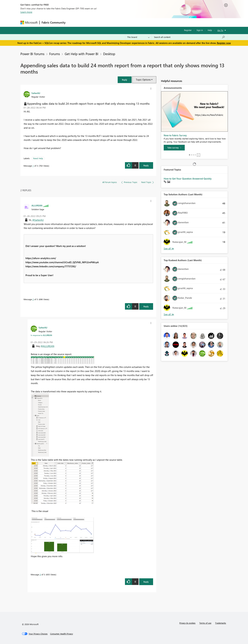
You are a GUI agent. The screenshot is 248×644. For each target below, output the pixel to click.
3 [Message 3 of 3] (40, 574)
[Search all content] (190, 37)
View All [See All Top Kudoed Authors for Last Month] (169, 314)
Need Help (38, 158)
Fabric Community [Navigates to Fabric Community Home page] (54, 22)
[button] (125, 80)
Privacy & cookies (187, 623)
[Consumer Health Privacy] (62, 634)
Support (153, 22)
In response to (41, 335)
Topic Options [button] (143, 80)
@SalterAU (38, 220)
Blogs (128, 22)
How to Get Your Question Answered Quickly (188, 179)
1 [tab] (189, 155)
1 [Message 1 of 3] (33, 166)
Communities (114, 22)
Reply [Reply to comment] (146, 306)
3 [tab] (193, 155)
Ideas (100, 22)
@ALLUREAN (47, 346)
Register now (224, 43)
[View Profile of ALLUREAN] (37, 205)
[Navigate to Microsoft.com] (29, 22)
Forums (73, 22)
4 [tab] (195, 155)
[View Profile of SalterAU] (36, 93)
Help (210, 30)
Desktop (109, 54)
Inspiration (87, 22)
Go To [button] (220, 30)
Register (188, 30)
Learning (140, 22)
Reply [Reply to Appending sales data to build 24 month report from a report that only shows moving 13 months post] (146, 165)
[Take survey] (174, 148)
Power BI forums (32, 54)
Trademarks (221, 623)
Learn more (26, 12)
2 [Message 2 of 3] (33, 299)
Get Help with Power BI (82, 54)
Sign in (200, 30)
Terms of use (205, 623)
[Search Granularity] (138, 37)
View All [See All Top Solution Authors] (169, 249)
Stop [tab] (198, 155)
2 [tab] (191, 155)
